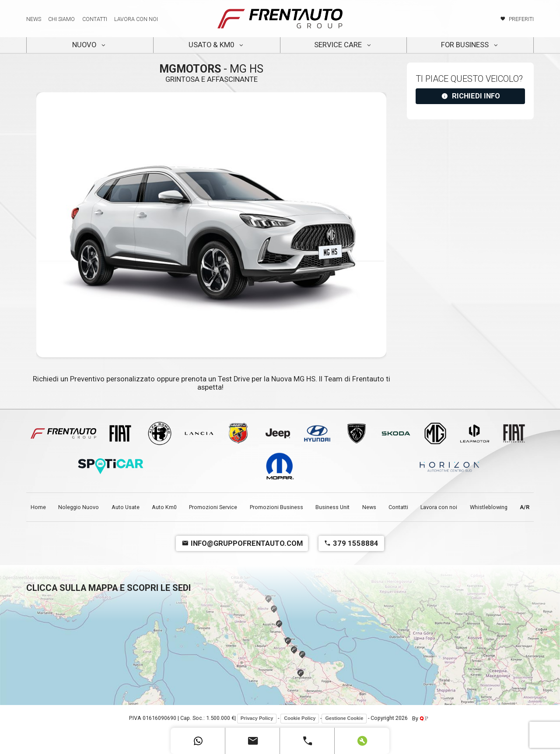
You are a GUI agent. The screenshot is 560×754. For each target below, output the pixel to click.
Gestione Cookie (344, 718)
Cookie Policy (300, 718)
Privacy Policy (257, 718)
